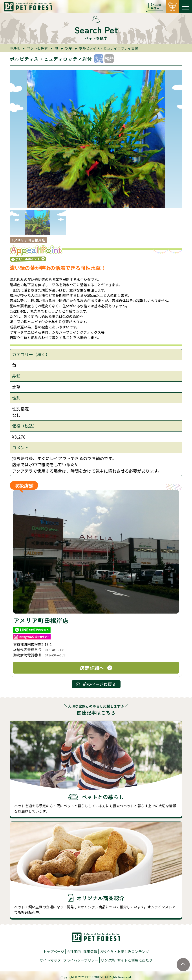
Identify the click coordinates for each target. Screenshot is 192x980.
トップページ (54, 951)
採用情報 (90, 951)
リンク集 (108, 960)
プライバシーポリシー (81, 960)
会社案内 (74, 951)
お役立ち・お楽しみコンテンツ (124, 951)
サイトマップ (50, 960)
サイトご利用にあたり (135, 960)
